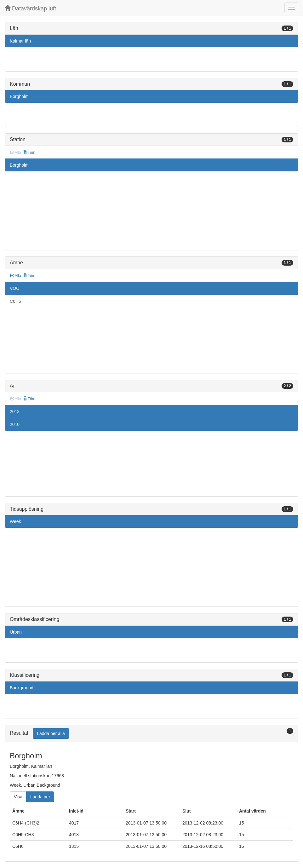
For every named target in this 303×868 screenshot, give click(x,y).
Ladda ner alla (51, 733)
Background (22, 688)
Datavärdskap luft (30, 8)
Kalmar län (20, 41)
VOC (14, 288)
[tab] (151, 734)
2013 (15, 411)
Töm (29, 152)
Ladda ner (40, 797)
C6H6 (15, 301)
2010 (15, 424)
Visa (18, 797)
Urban (16, 632)
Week (15, 521)
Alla (16, 276)
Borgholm (19, 96)
